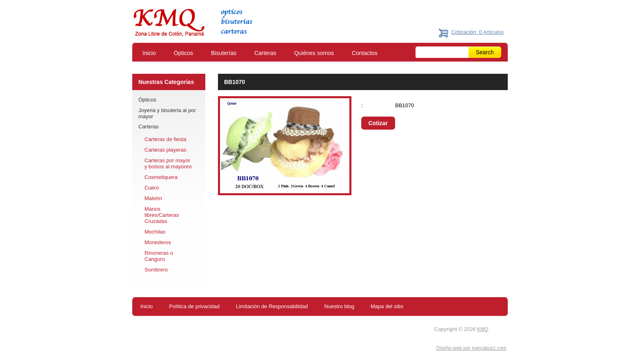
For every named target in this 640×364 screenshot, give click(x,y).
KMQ (483, 329)
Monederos (158, 242)
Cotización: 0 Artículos (477, 32)
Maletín (153, 198)
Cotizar (378, 123)
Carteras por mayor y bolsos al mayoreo (168, 163)
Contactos (365, 53)
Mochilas (155, 232)
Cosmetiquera (161, 177)
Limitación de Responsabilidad (272, 306)
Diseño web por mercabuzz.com (471, 348)
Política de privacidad (194, 306)
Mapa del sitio (387, 306)
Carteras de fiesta (166, 139)
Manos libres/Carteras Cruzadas (162, 215)
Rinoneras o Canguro (159, 256)
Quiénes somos (314, 53)
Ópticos (183, 53)
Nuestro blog (339, 306)
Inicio (149, 53)
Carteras (265, 53)
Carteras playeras (166, 150)
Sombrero (156, 270)
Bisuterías (224, 53)
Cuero (152, 188)
